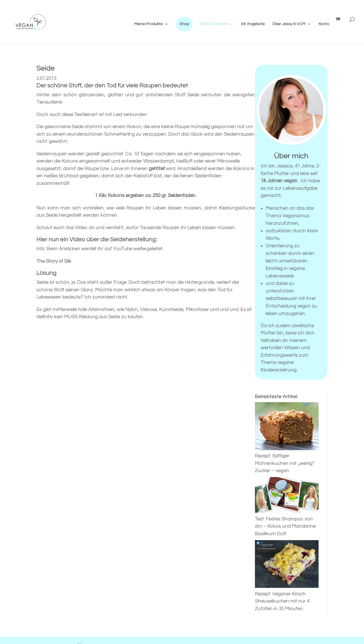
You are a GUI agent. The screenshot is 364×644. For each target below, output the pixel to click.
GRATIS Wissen (214, 24)
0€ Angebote (253, 24)
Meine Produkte (148, 24)
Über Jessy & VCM (289, 24)
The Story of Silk (54, 261)
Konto (324, 24)
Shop (184, 24)
